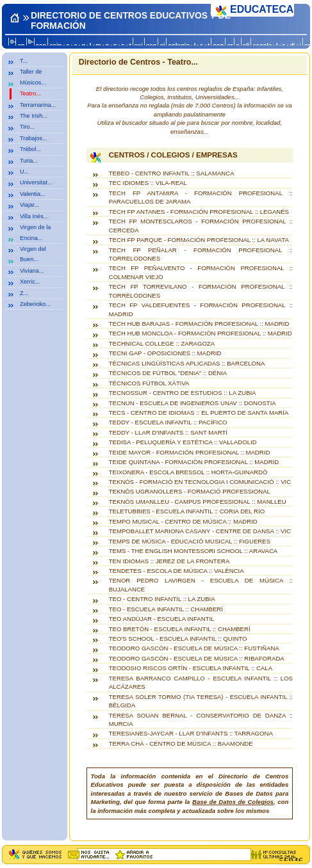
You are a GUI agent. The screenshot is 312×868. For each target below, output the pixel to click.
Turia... (29, 161)
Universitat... (36, 182)
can (41, 45)
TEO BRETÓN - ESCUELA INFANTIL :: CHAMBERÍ (180, 629)
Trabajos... (34, 138)
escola (262, 45)
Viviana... (32, 271)
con (218, 45)
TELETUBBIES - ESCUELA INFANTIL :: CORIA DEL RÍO (187, 511)
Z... (24, 293)
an (21, 45)
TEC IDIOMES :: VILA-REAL (148, 183)
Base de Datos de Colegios (233, 802)
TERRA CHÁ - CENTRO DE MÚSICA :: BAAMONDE (181, 743)
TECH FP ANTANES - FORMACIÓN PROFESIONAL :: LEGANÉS (199, 212)
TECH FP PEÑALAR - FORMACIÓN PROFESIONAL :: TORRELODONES (201, 254)
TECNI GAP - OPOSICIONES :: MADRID (165, 353)
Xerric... (30, 282)
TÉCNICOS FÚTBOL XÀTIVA (149, 383)
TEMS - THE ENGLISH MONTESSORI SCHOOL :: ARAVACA (193, 551)
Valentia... (33, 194)
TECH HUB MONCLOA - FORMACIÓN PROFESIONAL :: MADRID (201, 333)
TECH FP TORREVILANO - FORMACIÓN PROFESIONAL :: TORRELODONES (201, 291)
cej (139, 45)
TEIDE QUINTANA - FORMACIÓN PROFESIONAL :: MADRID (194, 462)
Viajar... (29, 205)
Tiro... (27, 127)
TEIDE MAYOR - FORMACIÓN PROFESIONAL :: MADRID (190, 452)
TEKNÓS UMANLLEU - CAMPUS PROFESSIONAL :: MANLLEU (198, 502)
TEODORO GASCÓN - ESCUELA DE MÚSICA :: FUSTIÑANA (194, 648)
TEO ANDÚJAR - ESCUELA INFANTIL (162, 619)
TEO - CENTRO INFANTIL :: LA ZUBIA (162, 599)
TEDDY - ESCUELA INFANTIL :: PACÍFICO (168, 422)
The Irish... (34, 116)
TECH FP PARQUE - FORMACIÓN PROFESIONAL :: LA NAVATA (199, 240)
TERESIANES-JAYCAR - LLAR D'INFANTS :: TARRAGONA (191, 733)
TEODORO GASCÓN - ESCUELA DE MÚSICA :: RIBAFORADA (197, 658)
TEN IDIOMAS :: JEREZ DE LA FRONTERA (169, 561)
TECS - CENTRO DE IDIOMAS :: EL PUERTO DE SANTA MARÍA (199, 413)
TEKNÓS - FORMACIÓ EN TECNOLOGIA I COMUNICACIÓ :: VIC (200, 482)
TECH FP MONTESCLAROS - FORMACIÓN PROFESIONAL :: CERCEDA (201, 225)
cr (230, 45)
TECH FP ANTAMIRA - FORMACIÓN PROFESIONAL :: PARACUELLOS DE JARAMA (201, 197)
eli (246, 45)
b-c (31, 45)
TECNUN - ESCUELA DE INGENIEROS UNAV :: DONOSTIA (193, 403)
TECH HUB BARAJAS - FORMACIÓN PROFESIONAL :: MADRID (199, 324)
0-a (13, 45)
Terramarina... (38, 105)
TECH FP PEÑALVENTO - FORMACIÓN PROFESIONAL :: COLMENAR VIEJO (201, 272)
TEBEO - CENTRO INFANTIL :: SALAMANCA (172, 173)
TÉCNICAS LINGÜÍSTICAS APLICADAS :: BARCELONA (187, 363)
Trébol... (30, 149)
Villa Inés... (34, 216)
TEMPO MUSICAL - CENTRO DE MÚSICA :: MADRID (183, 521)
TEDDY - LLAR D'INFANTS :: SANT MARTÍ (168, 432)
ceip (55, 45)
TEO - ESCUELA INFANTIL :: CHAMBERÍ (166, 609)
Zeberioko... (35, 304)
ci (162, 45)
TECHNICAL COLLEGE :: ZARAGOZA (162, 343)
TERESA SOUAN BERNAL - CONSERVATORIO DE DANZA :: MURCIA (201, 719)
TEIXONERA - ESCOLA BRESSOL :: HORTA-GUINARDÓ (188, 472)
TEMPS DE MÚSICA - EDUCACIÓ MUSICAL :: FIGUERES (190, 541)
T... (24, 61)
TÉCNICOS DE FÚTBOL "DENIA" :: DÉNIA (168, 373)
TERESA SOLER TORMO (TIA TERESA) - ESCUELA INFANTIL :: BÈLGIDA (201, 701)
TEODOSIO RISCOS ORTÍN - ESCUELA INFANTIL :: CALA (191, 668)
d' (292, 45)
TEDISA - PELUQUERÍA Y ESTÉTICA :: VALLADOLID (183, 442)
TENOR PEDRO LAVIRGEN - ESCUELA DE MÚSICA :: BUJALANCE (201, 584)
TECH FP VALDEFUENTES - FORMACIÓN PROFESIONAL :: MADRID (201, 309)
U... (24, 172)
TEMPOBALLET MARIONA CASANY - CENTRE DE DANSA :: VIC (200, 531)
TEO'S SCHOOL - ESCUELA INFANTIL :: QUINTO (178, 639)
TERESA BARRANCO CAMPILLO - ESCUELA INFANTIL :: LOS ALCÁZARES (201, 682)
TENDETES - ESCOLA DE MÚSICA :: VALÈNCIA (177, 571)
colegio (179, 45)
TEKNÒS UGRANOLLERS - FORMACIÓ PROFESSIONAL (190, 491)
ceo (152, 45)
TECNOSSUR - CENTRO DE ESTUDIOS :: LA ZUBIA (183, 393)
